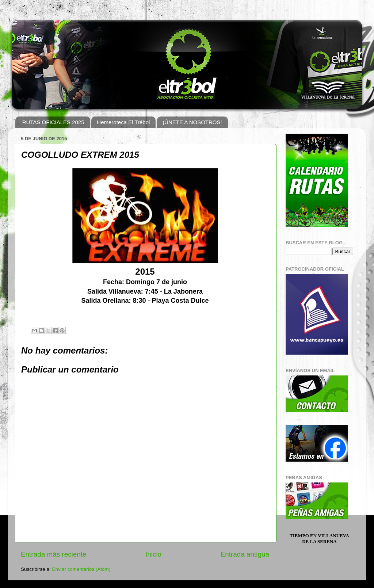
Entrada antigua (245, 554)
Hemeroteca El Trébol (123, 122)
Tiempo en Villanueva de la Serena (319, 539)
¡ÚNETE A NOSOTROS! (192, 122)
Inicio (153, 554)
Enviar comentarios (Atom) (81, 569)
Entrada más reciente (54, 554)
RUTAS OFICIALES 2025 (53, 122)
